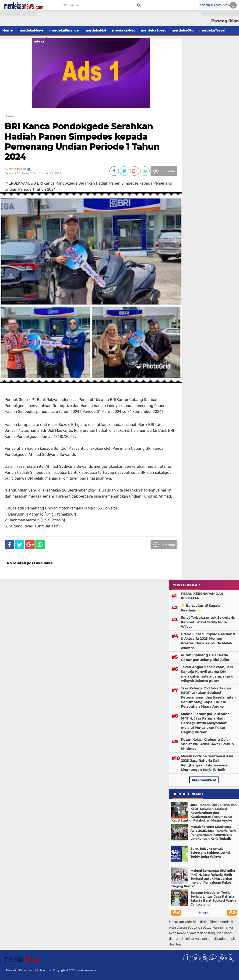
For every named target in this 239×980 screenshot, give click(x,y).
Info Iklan (40, 970)
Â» (232, 913)
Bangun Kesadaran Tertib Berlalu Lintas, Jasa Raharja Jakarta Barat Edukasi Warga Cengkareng (213, 898)
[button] (19, 13)
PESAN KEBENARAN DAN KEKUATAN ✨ (202, 596)
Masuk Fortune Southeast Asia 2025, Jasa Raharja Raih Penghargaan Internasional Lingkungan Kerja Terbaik (207, 763)
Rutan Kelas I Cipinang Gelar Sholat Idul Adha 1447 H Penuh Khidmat (207, 744)
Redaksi (11, 970)
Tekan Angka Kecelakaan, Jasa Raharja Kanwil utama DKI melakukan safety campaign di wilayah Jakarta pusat (208, 674)
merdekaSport (153, 30)
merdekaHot (95, 30)
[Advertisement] (19, 84)
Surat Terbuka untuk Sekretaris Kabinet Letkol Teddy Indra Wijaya (208, 622)
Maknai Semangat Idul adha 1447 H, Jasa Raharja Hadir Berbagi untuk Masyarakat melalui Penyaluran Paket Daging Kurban (205, 723)
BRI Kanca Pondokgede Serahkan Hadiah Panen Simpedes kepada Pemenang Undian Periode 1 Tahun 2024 (82, 141)
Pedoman (25, 970)
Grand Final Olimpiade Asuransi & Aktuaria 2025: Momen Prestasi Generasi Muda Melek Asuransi (208, 641)
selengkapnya (204, 780)
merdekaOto (183, 30)
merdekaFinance (64, 30)
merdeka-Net (123, 30)
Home (204, 913)
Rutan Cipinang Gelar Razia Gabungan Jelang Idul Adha (205, 657)
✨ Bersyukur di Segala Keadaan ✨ (201, 608)
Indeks (38, 41)
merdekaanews (86, 970)
